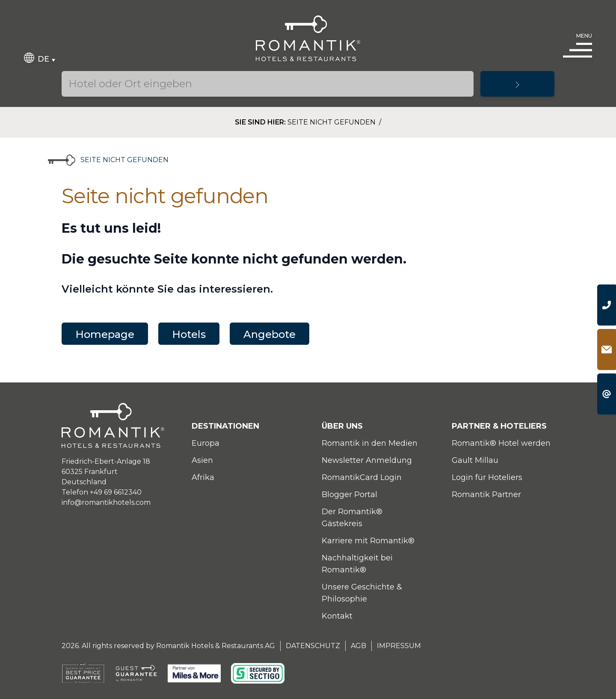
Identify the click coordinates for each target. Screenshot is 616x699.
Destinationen (225, 426)
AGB (358, 646)
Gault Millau (475, 460)
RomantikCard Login (362, 477)
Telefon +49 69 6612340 (102, 492)
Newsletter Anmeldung (367, 460)
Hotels (189, 334)
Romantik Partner (486, 495)
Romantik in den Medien (370, 443)
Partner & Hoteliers (499, 426)
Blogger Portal (349, 495)
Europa (206, 443)
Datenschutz (313, 646)
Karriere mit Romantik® (368, 541)
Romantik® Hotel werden (501, 443)
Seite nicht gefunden (332, 122)
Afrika (203, 477)
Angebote (269, 334)
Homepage (105, 334)
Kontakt (337, 616)
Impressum (399, 646)
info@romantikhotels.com (106, 502)
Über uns (342, 426)
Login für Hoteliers (487, 477)
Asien (202, 460)
